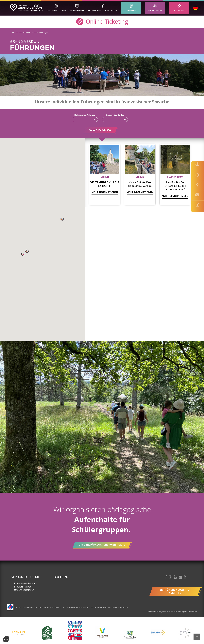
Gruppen (131, 10)
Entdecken (37, 10)
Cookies (150, 611)
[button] (27, 251)
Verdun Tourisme (25, 577)
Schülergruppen (23, 587)
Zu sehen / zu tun (57, 10)
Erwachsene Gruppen (26, 583)
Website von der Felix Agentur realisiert (180, 611)
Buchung (179, 10)
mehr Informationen (105, 192)
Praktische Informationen (102, 10)
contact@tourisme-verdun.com (114, 607)
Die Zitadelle (155, 10)
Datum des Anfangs (85, 115)
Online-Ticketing (102, 21)
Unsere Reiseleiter (24, 590)
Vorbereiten (77, 10)
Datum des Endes (115, 115)
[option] (102, 633)
